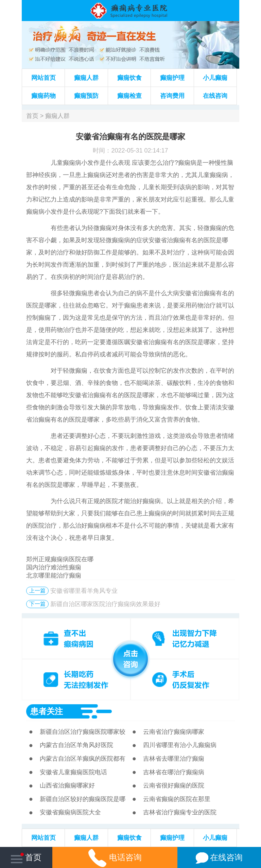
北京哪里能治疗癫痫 (54, 575)
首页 (32, 116)
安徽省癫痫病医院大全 (70, 812)
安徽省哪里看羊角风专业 (84, 591)
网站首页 (43, 78)
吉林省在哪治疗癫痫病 (174, 772)
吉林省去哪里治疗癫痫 (174, 759)
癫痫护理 (172, 78)
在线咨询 (215, 96)
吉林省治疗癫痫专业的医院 (180, 812)
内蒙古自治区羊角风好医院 (76, 745)
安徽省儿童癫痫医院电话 (73, 772)
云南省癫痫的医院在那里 (177, 799)
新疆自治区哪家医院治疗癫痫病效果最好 (105, 604)
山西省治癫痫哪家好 (67, 785)
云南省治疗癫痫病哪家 (174, 732)
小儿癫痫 (215, 78)
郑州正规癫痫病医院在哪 (60, 559)
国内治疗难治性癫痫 (54, 567)
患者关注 (47, 711)
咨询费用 (172, 96)
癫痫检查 (129, 96)
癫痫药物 (43, 96)
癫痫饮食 (129, 78)
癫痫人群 (86, 78)
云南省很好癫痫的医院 (174, 785)
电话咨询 (115, 857)
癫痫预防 (86, 96)
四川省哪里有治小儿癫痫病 (180, 745)
